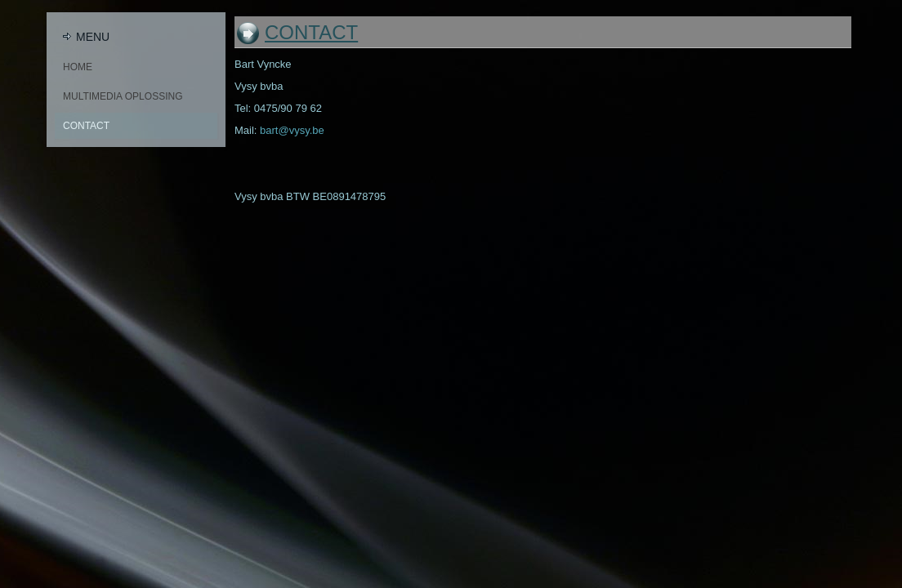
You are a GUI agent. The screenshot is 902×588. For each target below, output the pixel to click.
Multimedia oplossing (123, 96)
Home (78, 67)
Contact (86, 126)
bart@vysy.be (292, 130)
